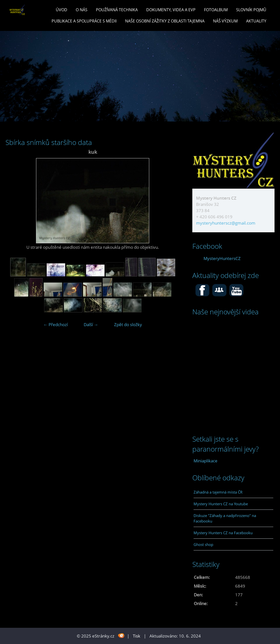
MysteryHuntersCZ (222, 258)
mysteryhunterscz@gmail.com (226, 223)
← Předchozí (56, 324)
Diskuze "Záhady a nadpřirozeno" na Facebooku (225, 518)
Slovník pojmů (251, 10)
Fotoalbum (216, 10)
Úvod (62, 10)
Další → (91, 324)
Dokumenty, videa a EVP (171, 10)
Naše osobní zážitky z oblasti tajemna (165, 21)
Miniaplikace (206, 461)
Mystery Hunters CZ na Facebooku (223, 533)
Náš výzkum (225, 21)
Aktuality (256, 21)
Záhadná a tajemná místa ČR (218, 492)
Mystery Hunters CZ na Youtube (221, 504)
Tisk (137, 636)
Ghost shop (203, 544)
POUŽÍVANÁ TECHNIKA (117, 10)
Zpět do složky (128, 324)
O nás (82, 10)
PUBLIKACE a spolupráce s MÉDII (84, 21)
